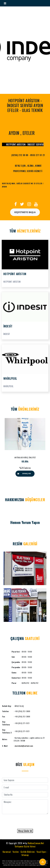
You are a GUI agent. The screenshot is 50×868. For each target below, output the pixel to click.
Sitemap (25, 855)
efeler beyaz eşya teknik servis (16, 865)
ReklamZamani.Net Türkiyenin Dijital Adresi (29, 845)
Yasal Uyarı (41, 852)
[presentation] (25, 821)
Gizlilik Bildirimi (28, 852)
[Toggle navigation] (5, 3)
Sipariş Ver (27, 473)
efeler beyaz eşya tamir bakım (17, 863)
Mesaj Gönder (25, 831)
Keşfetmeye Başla (25, 212)
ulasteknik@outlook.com (24, 746)
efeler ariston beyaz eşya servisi (11, 861)
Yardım (16, 852)
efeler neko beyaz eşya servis (29, 861)
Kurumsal (7, 852)
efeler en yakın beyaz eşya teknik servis (36, 865)
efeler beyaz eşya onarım (32, 863)
